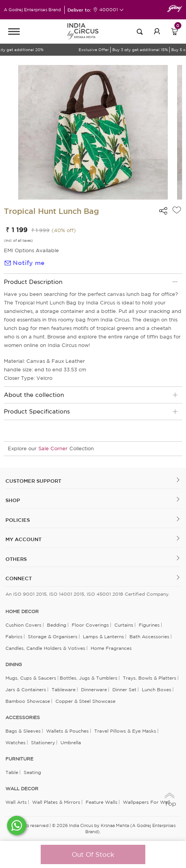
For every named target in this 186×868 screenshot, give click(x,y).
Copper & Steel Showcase (85, 701)
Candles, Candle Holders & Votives (45, 648)
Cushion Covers (23, 625)
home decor (22, 612)
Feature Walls (102, 802)
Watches (15, 742)
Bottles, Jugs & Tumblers (89, 678)
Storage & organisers (53, 636)
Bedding (57, 625)
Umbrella (71, 742)
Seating (32, 772)
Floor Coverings (90, 625)
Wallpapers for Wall (146, 802)
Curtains (124, 625)
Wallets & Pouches (67, 731)
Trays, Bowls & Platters (150, 678)
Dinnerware (94, 689)
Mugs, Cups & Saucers (31, 678)
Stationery (43, 742)
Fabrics (14, 636)
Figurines (149, 625)
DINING (14, 665)
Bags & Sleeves (23, 731)
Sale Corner (53, 449)
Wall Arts (16, 802)
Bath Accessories (149, 636)
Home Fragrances (111, 648)
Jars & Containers (26, 689)
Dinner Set (124, 689)
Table (12, 772)
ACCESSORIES (23, 718)
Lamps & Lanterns (103, 636)
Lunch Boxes (157, 689)
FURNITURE (19, 759)
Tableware (64, 689)
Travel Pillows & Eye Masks (125, 731)
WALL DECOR (22, 789)
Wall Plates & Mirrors (56, 802)
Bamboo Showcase (28, 701)
